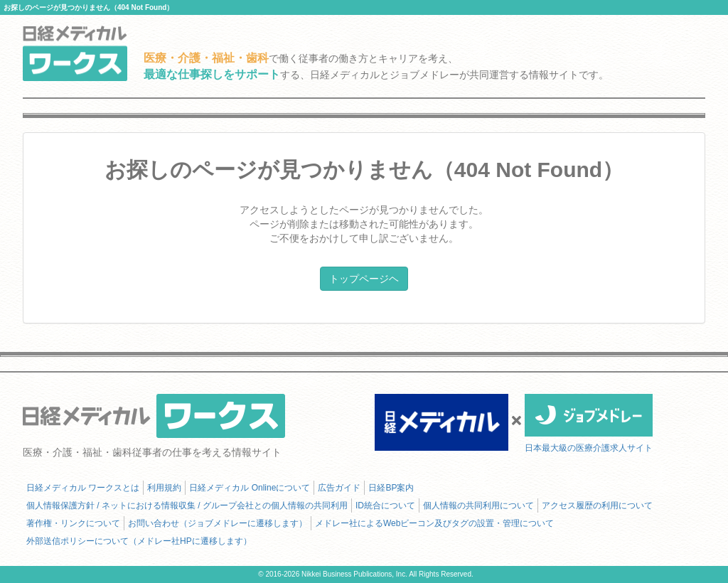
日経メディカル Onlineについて (250, 488)
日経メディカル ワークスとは (83, 488)
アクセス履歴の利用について (597, 506)
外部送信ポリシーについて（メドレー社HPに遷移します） (139, 541)
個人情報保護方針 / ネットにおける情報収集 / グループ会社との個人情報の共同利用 (187, 506)
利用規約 (164, 488)
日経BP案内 (391, 488)
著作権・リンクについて (73, 523)
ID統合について (385, 506)
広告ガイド (339, 488)
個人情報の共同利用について (478, 506)
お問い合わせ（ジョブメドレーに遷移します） (218, 523)
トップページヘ (364, 279)
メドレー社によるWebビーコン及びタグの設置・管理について (434, 523)
